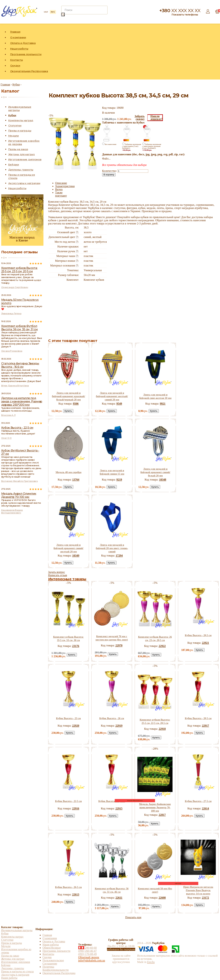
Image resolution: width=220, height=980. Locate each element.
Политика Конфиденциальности (56, 968)
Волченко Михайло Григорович (20, 481)
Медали (14, 136)
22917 (205, 726)
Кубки (12, 115)
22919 (119, 726)
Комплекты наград (21, 120)
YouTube (217, 52)
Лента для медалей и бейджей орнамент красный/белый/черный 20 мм (68, 396)
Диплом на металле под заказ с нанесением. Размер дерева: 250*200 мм (22, 401)
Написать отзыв (58, 575)
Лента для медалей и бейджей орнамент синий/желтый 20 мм (69, 548)
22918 (162, 729)
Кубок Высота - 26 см (112, 718)
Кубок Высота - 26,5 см (68, 887)
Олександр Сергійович (15, 287)
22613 (76, 894)
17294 (119, 556)
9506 (76, 404)
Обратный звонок (89, 957)
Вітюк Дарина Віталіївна (15, 386)
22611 (119, 898)
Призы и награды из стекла (17, 971)
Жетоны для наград (22, 154)
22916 (76, 808)
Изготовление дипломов (25, 160)
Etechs (151, 962)
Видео (59, 189)
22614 (205, 808)
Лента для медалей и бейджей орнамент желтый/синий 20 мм (112, 396)
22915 (119, 808)
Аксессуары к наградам (24, 183)
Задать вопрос (57, 572)
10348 (163, 480)
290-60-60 (87, 948)
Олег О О (6, 438)
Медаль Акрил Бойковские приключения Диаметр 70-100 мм (155, 807)
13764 (76, 480)
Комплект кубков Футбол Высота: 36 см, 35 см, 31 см (20, 328)
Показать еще (133, 917)
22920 (76, 726)
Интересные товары (67, 579)
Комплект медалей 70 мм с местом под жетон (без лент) (112, 638)
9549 (119, 404)
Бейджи (14, 165)
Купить (68, 411)
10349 (76, 556)
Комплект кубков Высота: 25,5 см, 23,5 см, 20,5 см (19, 270)
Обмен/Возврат (52, 948)
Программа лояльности (26, 54)
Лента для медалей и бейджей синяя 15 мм (112, 472)
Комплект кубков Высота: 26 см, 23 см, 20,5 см (155, 639)
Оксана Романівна (12, 351)
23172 (205, 898)
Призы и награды (20, 131)
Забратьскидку (140, 118)
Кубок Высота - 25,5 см (112, 801)
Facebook (201, 52)
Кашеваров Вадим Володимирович (12, 511)
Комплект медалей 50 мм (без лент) (155, 890)
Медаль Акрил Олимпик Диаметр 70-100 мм (19, 495)
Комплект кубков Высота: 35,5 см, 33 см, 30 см (68, 639)
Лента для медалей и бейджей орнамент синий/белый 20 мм (155, 472)
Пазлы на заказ (18, 149)
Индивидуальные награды (17, 930)
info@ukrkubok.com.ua (92, 960)
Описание (61, 183)
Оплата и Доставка (23, 43)
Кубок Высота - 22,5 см (68, 801)
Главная (15, 32)
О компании (18, 37)
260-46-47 (87, 951)
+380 (180, 11)
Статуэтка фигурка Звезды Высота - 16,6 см (20, 365)
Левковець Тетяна (11, 314)
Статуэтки (15, 126)
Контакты (17, 60)
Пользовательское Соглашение (53, 962)
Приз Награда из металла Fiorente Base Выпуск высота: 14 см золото (198, 890)
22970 (119, 645)
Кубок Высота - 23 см (68, 718)
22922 (162, 646)
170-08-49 (87, 954)
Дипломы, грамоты (21, 170)
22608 (162, 898)
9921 (163, 404)
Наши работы (19, 49)
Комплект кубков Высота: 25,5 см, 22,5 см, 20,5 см (155, 721)
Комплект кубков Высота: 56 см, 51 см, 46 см (112, 890)
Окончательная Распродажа (29, 71)
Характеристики (65, 186)
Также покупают (61, 194)
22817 (162, 815)
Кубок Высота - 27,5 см (198, 801)
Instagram (209, 52)
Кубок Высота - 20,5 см (198, 635)
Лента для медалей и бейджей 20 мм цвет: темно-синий (112, 548)
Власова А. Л (8, 415)
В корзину (109, 175)
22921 (205, 643)
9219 (119, 480)
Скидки (15, 66)
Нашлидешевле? (156, 118)
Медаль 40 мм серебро (68, 472)
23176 (76, 646)
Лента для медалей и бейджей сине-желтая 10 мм (155, 396)
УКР (46, 12)
